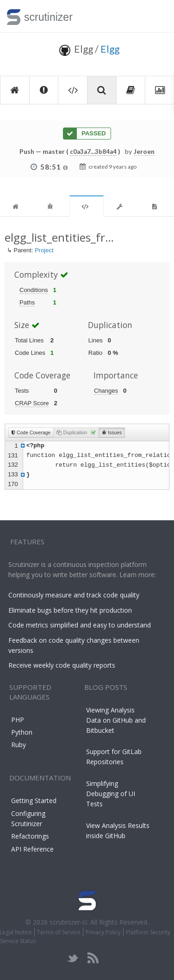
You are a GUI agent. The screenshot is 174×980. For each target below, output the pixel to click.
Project (44, 250)
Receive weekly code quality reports (62, 665)
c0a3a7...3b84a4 (93, 152)
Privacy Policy (103, 932)
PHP (18, 720)
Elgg (110, 49)
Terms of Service (59, 932)
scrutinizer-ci (68, 922)
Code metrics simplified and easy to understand (80, 625)
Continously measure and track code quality (74, 595)
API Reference (32, 849)
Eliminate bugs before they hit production (70, 610)
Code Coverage (31, 432)
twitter (73, 958)
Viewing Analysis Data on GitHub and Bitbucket (116, 720)
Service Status (18, 941)
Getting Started (34, 800)
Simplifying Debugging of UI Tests (111, 794)
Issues (112, 432)
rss (93, 958)
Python (22, 732)
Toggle (156, 16)
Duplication (76, 432)
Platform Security (148, 932)
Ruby (19, 745)
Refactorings (30, 836)
